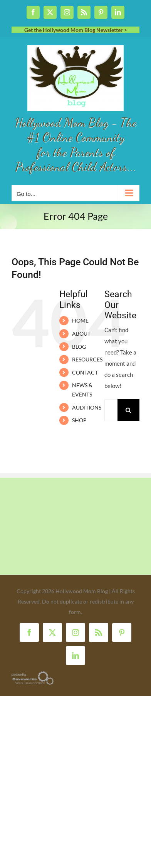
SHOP (79, 420)
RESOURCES (87, 359)
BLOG (79, 347)
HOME (80, 320)
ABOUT (81, 334)
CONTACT (85, 372)
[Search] (128, 410)
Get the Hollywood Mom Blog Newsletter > (76, 30)
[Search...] (111, 410)
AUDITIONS (87, 407)
